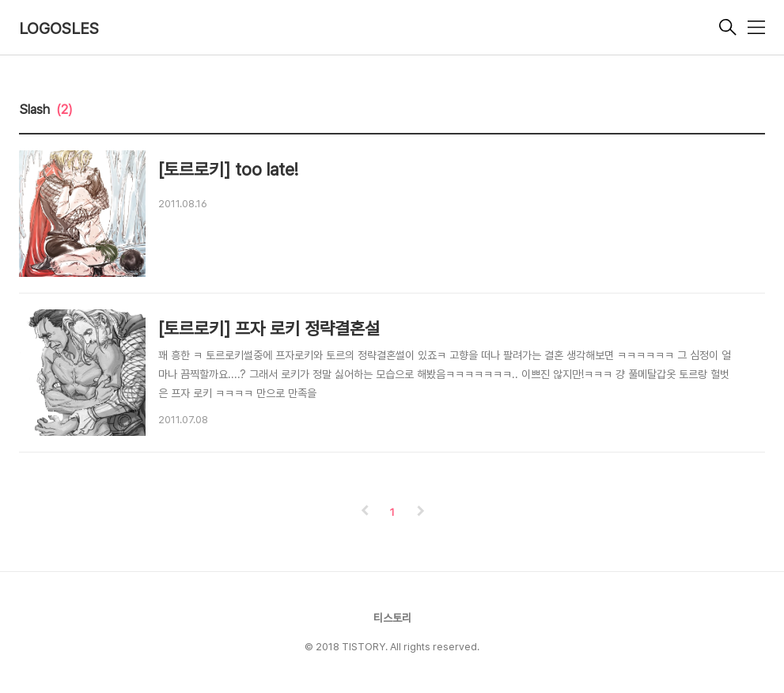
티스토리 (392, 618)
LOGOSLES (59, 28)
